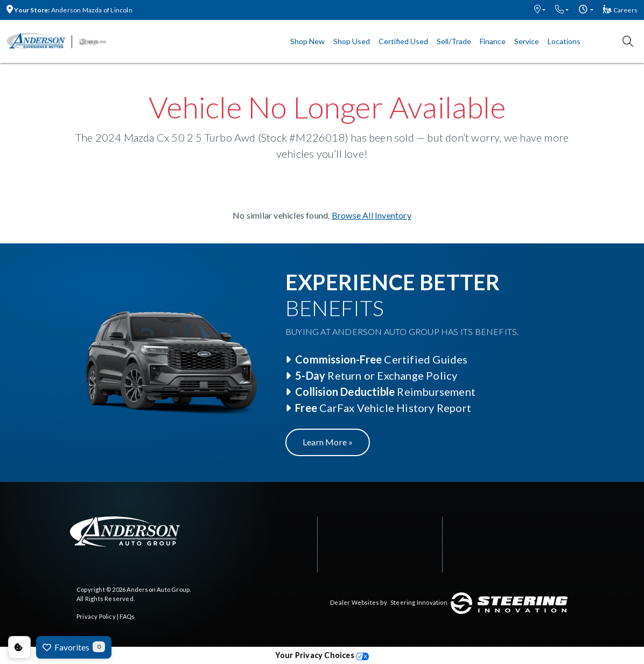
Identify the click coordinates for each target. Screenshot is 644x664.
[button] (540, 10)
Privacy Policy (96, 616)
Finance (493, 41)
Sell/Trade (454, 41)
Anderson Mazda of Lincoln (69, 10)
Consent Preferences (19, 647)
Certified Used (403, 41)
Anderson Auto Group (158, 589)
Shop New (307, 41)
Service (527, 41)
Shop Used (352, 41)
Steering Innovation (419, 602)
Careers (620, 10)
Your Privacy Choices (322, 655)
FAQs (127, 616)
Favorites (74, 647)
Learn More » (328, 442)
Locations (564, 41)
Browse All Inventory (372, 215)
